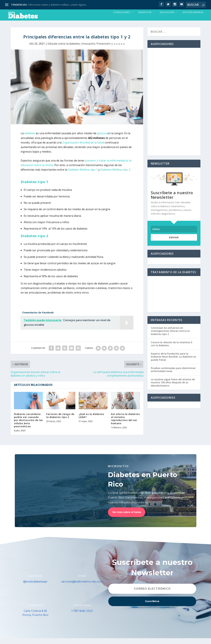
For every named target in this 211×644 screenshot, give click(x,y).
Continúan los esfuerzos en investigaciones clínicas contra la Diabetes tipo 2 (170, 337)
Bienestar (145, 18)
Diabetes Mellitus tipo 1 (83, 175)
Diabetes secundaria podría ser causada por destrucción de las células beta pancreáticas (28, 426)
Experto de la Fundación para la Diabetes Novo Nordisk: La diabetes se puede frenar (173, 362)
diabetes (30, 139)
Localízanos (35, 611)
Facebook (35, 582)
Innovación (88, 49)
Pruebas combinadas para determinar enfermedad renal (173, 375)
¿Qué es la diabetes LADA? (91, 421)
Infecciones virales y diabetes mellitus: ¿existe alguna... (58, 5)
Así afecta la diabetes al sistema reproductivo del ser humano (125, 424)
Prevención (104, 49)
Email (82, 582)
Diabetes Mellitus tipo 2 (115, 175)
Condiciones (122, 18)
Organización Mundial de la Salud (83, 148)
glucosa (102, 139)
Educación (167, 18)
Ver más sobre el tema (127, 518)
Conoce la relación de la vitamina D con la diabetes (172, 350)
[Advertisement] (174, 107)
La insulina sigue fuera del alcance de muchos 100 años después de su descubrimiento (173, 388)
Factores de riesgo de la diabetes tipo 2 (60, 421)
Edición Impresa (193, 18)
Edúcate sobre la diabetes (64, 49)
